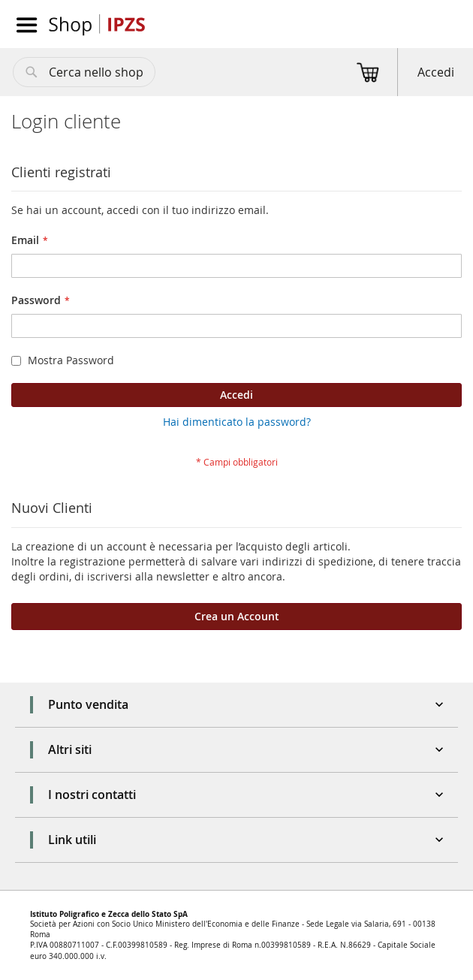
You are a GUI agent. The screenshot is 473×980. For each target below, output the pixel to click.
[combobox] (84, 72)
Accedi (436, 72)
